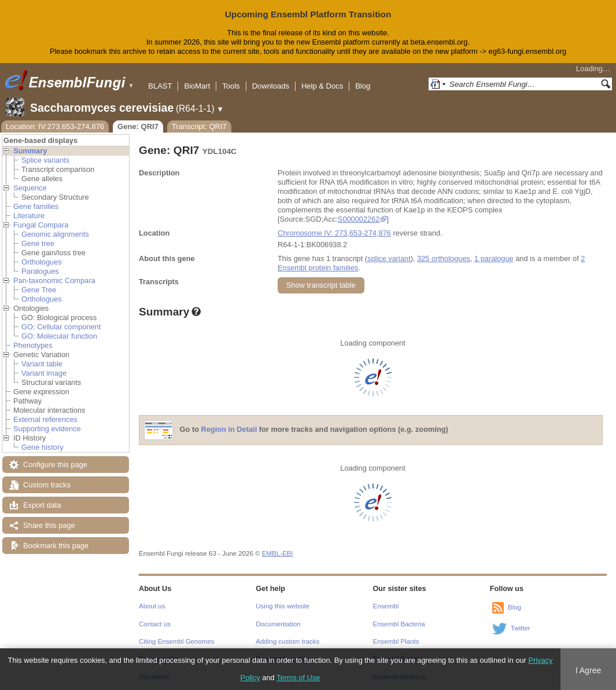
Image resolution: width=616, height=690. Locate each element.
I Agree (589, 670)
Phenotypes (33, 345)
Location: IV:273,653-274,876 (55, 126)
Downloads (271, 86)
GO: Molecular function (59, 336)
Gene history (43, 447)
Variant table (42, 364)
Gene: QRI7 (138, 126)
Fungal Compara (41, 225)
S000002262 (359, 219)
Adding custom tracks (287, 641)
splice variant (389, 258)
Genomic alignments (55, 234)
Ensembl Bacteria (399, 624)
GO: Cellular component (61, 327)
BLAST (160, 86)
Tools (231, 86)
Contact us (155, 624)
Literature (29, 216)
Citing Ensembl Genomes (177, 641)
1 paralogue (494, 258)
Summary (30, 151)
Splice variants (45, 160)
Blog (363, 86)
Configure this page (55, 465)
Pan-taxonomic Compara (54, 280)
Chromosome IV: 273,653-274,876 (334, 233)
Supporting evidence (47, 429)
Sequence (30, 188)
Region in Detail (229, 429)
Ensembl (386, 606)
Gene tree (38, 243)
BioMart (197, 86)
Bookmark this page (56, 546)
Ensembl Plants (396, 641)
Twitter (521, 628)
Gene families (36, 206)
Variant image (44, 373)
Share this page (49, 525)
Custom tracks (47, 485)
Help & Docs (322, 86)
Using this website (283, 606)
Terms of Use (298, 678)
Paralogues (40, 271)
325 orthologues (444, 258)
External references (45, 419)
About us (152, 606)
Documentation (278, 624)
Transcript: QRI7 (199, 126)
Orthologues (42, 262)
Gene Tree (39, 290)
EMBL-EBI (278, 553)
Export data (42, 505)
